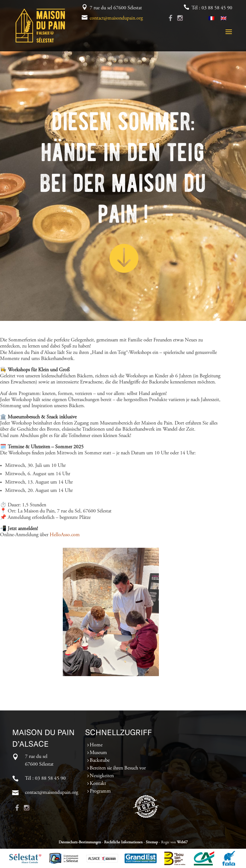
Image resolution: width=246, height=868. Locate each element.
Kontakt (98, 784)
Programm (100, 791)
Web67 (182, 842)
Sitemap (152, 842)
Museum (98, 753)
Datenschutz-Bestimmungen (80, 842)
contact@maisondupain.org (116, 18)
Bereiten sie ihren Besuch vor (118, 768)
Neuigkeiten (102, 776)
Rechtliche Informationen (123, 842)
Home (96, 745)
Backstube (100, 761)
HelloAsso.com (65, 535)
